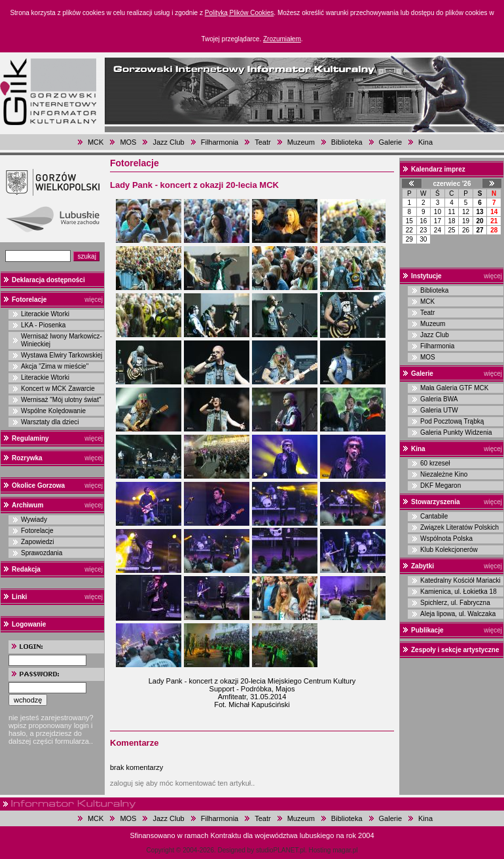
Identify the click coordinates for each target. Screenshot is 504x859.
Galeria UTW (439, 410)
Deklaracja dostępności (48, 280)
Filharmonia (220, 142)
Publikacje (427, 630)
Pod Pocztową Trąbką (452, 421)
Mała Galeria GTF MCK (454, 388)
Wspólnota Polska (446, 539)
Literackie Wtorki (45, 314)
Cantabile (434, 516)
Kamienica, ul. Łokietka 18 (459, 592)
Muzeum (301, 142)
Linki (19, 597)
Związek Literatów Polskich (459, 527)
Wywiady (34, 520)
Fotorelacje (29, 300)
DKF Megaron (441, 485)
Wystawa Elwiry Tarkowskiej (62, 355)
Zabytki (423, 566)
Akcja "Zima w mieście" (55, 366)
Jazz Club (168, 142)
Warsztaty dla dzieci (50, 422)
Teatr (262, 142)
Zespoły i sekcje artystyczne (455, 650)
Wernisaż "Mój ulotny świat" (61, 400)
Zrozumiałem (282, 39)
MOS (128, 142)
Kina (425, 142)
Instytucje (426, 276)
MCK (96, 142)
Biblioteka (347, 142)
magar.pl (345, 850)
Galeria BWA (439, 399)
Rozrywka (27, 458)
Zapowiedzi (38, 542)
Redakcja (26, 569)
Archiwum (27, 505)
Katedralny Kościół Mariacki (460, 580)
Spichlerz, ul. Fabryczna (455, 603)
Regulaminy (30, 438)
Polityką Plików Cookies (240, 13)
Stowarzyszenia (435, 502)
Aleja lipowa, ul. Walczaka (458, 614)
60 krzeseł (435, 463)
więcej (94, 300)
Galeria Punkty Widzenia (456, 432)
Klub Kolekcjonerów (449, 550)
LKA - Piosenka (43, 325)
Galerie (390, 142)
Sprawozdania (42, 553)
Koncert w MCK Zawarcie (58, 389)
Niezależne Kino (444, 474)
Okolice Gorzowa (38, 485)
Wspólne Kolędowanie (53, 411)
